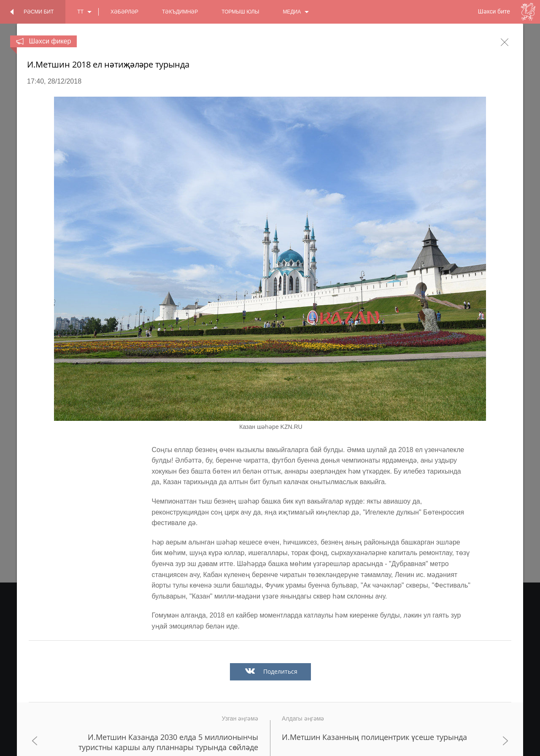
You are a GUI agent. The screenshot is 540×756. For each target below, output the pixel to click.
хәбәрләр (124, 12)
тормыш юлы (240, 12)
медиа (292, 12)
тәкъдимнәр (180, 12)
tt (80, 12)
